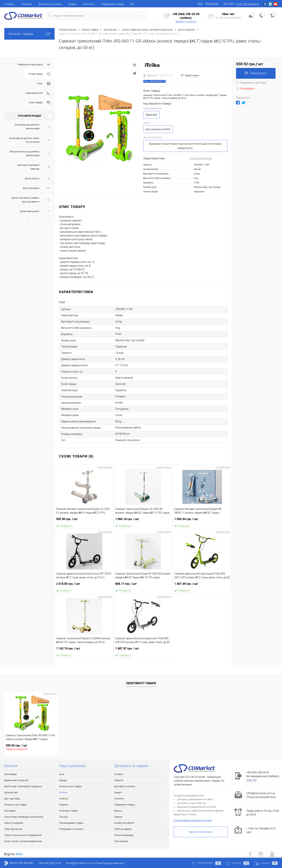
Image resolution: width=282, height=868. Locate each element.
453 (48, 188)
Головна (9, 4)
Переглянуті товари (141, 683)
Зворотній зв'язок (201, 832)
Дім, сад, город (12, 799)
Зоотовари (10, 811)
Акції (62, 774)
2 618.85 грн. (84, 585)
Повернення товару (112, 4)
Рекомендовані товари (71, 823)
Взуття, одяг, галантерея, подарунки (23, 786)
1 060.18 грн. (143, 520)
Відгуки (118, 811)
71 (49, 211)
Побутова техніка (13, 829)
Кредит (73, 4)
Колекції (64, 799)
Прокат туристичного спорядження (23, 835)
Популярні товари (69, 811)
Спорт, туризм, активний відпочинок (23, 841)
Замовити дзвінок (186, 22)
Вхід (200, 4)
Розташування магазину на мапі (193, 820)
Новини (118, 817)
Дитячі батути (32, 178)
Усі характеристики (201, 158)
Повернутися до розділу (34, 65)
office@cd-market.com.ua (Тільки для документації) (95, 863)
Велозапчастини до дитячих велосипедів (25, 153)
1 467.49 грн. (202, 585)
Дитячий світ (11, 792)
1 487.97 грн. (143, 650)
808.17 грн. (143, 585)
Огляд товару (39, 74)
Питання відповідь (124, 835)
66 (49, 178)
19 (49, 127)
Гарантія (27, 4)
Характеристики (38, 93)
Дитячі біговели (31, 188)
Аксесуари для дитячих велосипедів (27, 127)
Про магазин (121, 841)
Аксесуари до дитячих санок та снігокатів (24, 140)
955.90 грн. (84, 520)
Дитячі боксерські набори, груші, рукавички (25, 200)
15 (49, 154)
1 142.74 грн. (84, 650)
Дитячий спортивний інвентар (28, 167)
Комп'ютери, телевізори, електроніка (24, 817)
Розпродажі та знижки (71, 829)
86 (49, 167)
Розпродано (245, 89)
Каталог (63, 792)
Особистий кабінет (124, 823)
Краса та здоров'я (14, 823)
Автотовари (11, 774)
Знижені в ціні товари (16, 805)
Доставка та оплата (50, 4)
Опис (44, 84)
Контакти (89, 4)
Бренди (63, 780)
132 (48, 200)
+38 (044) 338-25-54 (186, 14)
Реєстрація (212, 4)
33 (49, 140)
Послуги (64, 817)
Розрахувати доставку (251, 83)
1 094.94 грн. (202, 520)
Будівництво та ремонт (16, 780)
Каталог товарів (29, 34)
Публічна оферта (123, 829)
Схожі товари (39, 103)
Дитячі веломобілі (30, 211)
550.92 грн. (16, 745)
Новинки (64, 805)
